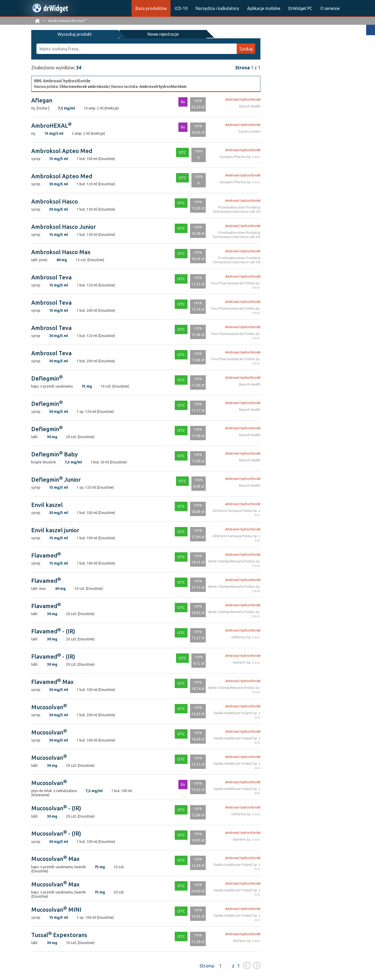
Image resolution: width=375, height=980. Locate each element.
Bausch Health (250, 106)
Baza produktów (151, 8)
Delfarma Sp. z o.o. (246, 637)
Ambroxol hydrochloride (244, 99)
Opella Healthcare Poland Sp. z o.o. (235, 712)
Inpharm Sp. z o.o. (247, 662)
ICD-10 (181, 8)
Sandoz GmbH (250, 131)
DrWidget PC (300, 8)
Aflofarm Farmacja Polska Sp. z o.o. (235, 510)
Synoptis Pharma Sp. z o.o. (241, 156)
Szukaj (246, 48)
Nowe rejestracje (111, 34)
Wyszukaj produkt (57, 34)
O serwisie (330, 8)
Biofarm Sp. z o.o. (247, 940)
